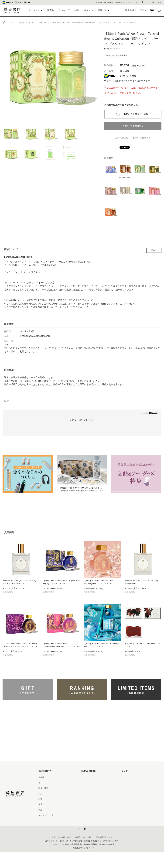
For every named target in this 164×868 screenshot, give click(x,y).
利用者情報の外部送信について (93, 831)
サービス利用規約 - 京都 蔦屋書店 (94, 799)
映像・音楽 (43, 788)
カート (152, 13)
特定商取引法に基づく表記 (91, 810)
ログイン (142, 10)
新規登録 (130, 10)
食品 (40, 810)
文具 (40, 794)
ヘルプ (83, 783)
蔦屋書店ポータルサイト (132, 777)
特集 (77, 10)
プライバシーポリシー (89, 821)
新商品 (51, 10)
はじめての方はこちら (153, 2)
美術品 (41, 777)
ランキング (64, 10)
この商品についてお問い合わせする (133, 138)
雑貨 (40, 799)
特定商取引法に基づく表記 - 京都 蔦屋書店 (98, 815)
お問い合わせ (85, 788)
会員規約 (84, 804)
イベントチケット (46, 815)
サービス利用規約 (87, 794)
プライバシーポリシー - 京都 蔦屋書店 (96, 826)
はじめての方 (85, 777)
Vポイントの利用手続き (116, 81)
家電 (40, 804)
